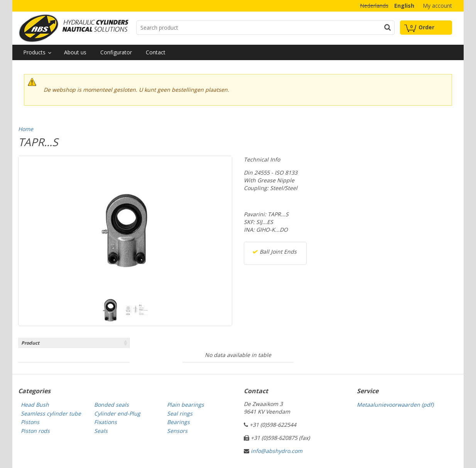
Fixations (105, 422)
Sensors (177, 431)
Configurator (116, 52)
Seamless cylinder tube (51, 413)
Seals (101, 431)
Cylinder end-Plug (117, 413)
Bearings (178, 422)
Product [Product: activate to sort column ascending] (30, 343)
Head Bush (35, 405)
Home (26, 129)
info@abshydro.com (277, 451)
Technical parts (73, 28)
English (404, 6)
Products (34, 52)
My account (437, 6)
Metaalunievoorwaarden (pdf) (395, 405)
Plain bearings (186, 405)
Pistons (30, 422)
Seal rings (180, 413)
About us (75, 52)
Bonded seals (111, 405)
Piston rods (35, 431)
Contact (156, 52)
